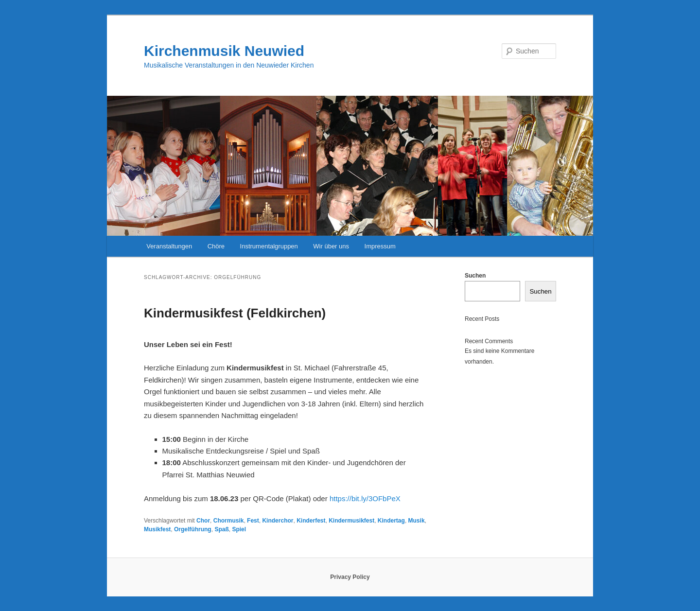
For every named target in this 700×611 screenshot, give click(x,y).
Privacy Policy (350, 577)
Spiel (239, 529)
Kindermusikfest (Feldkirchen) (235, 313)
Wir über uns (331, 246)
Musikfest (157, 529)
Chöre (216, 246)
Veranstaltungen (169, 246)
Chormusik (229, 521)
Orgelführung (193, 529)
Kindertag (391, 521)
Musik (417, 521)
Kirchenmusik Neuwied (224, 51)
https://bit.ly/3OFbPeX (365, 498)
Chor (203, 521)
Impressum (380, 246)
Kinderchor (278, 521)
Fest (253, 521)
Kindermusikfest (351, 521)
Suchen (475, 276)
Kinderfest (311, 521)
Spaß (221, 529)
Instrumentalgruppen (269, 246)
